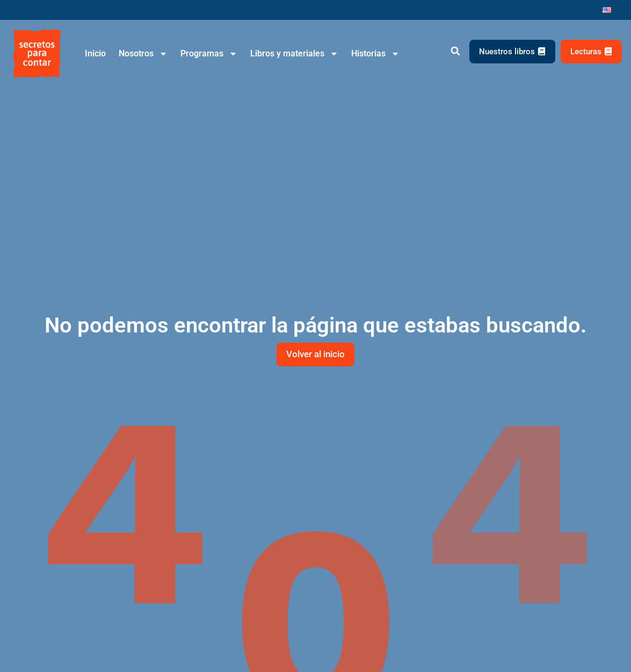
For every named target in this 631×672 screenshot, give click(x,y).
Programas (209, 54)
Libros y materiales (294, 54)
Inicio (95, 53)
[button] (456, 51)
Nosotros (143, 54)
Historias (375, 54)
